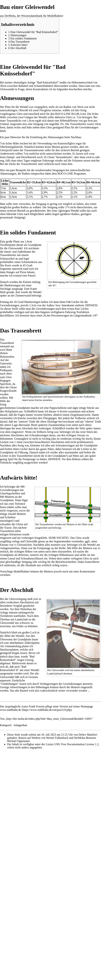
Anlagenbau (20, 725)
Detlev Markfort (88, 735)
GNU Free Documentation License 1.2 (76, 744)
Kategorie (6, 725)
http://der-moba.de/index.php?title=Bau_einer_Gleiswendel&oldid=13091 (49, 719)
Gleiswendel (7, 89)
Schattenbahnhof (44, 86)
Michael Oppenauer (18, 741)
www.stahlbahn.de (11, 710)
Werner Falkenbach (57, 738)
